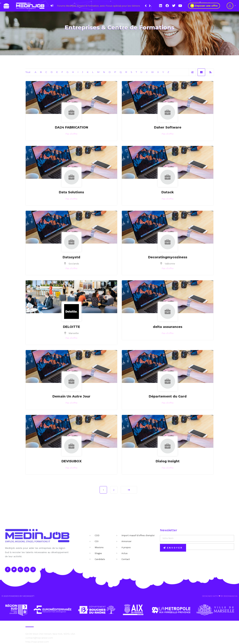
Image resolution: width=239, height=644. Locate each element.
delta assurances (168, 327)
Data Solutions (71, 192)
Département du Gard (168, 396)
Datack (168, 192)
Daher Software (168, 127)
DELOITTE (72, 327)
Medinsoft (29, 596)
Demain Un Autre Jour (71, 396)
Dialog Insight (168, 461)
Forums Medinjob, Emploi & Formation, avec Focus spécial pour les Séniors (99, 6)
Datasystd (71, 257)
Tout (28, 72)
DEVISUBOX (72, 461)
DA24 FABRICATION (72, 127)
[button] (150, 6)
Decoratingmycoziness (168, 257)
